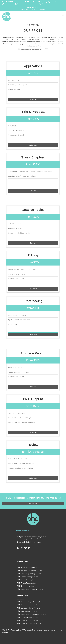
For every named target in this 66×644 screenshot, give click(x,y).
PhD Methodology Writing (27, 611)
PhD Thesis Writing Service (27, 617)
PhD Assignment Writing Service (30, 571)
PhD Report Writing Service (28, 577)
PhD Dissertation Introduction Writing (32, 614)
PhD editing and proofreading (29, 42)
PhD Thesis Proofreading (27, 583)
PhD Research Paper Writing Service (31, 602)
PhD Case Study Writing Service (29, 574)
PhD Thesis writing (53, 39)
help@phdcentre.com (33, 7)
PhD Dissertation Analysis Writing (30, 620)
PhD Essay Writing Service (27, 568)
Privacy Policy (33, 555)
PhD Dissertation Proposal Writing (30, 589)
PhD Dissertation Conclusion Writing (31, 623)
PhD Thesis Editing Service (27, 580)
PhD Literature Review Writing (29, 608)
